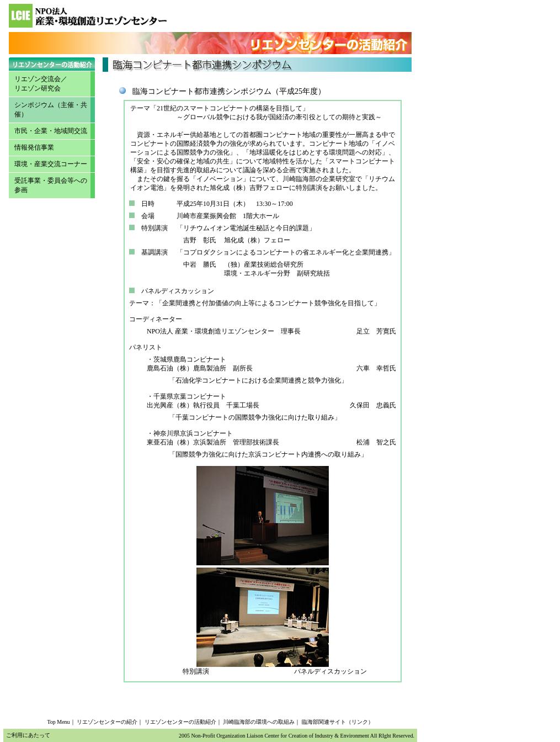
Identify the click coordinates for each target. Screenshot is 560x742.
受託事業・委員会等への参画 (51, 185)
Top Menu (58, 722)
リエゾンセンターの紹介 (107, 722)
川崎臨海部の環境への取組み (259, 722)
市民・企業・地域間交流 (51, 131)
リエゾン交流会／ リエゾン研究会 (41, 84)
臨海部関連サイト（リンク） (338, 722)
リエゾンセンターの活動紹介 (180, 722)
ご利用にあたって (28, 735)
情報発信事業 (34, 147)
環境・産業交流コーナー (51, 164)
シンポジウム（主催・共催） (51, 110)
